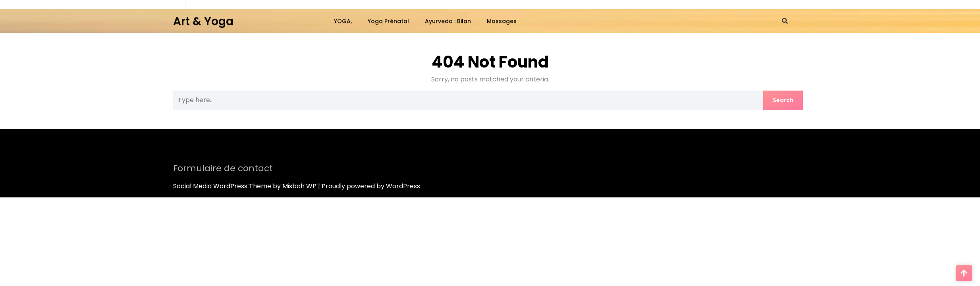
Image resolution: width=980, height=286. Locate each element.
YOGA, (343, 21)
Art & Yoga (203, 20)
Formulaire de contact (223, 171)
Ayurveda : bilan (448, 21)
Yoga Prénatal (388, 21)
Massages (502, 21)
